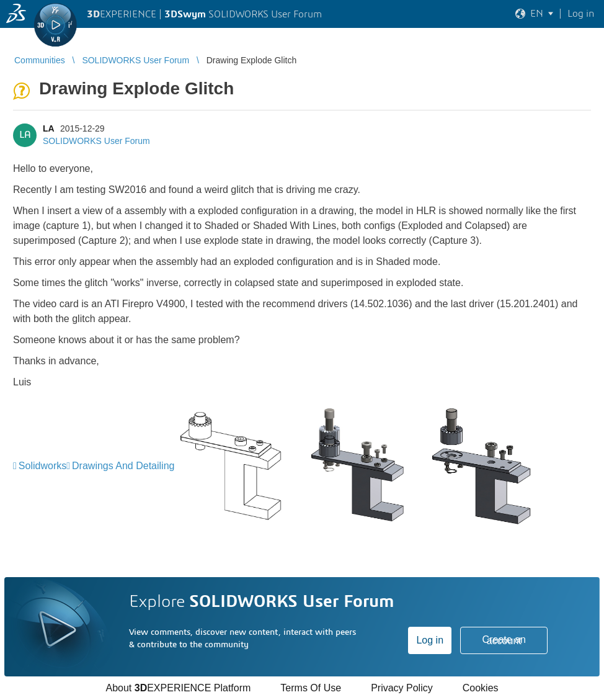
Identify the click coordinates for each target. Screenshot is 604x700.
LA (48, 128)
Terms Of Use (311, 688)
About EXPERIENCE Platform (178, 688)
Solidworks (42, 466)
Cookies (481, 688)
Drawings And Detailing (123, 466)
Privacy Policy (402, 688)
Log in (430, 640)
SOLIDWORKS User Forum (96, 141)
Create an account (504, 640)
